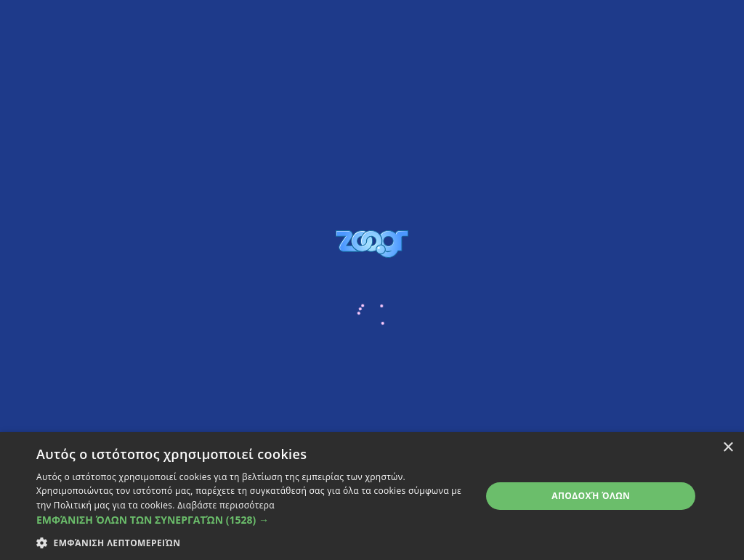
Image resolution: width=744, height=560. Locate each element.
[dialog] (372, 496)
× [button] (728, 448)
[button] (252, 520)
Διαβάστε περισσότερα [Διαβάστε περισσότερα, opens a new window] (226, 505)
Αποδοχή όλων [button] (591, 496)
